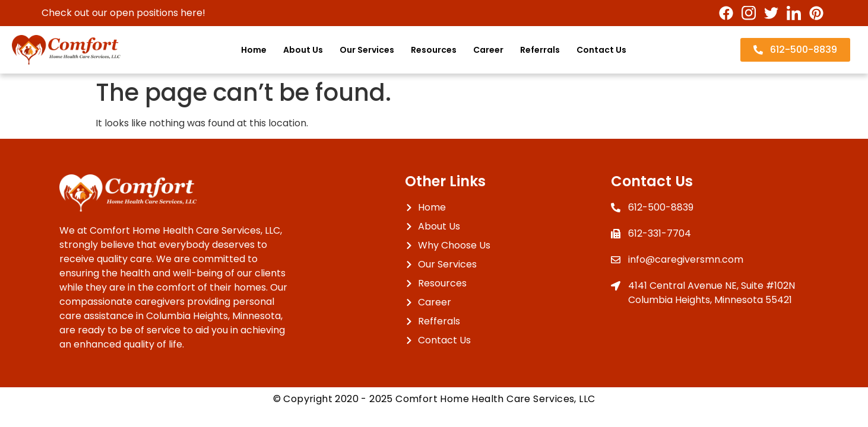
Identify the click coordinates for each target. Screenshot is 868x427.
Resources (434, 50)
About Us (303, 50)
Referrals (540, 50)
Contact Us (601, 50)
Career (488, 50)
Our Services (367, 50)
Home (254, 50)
